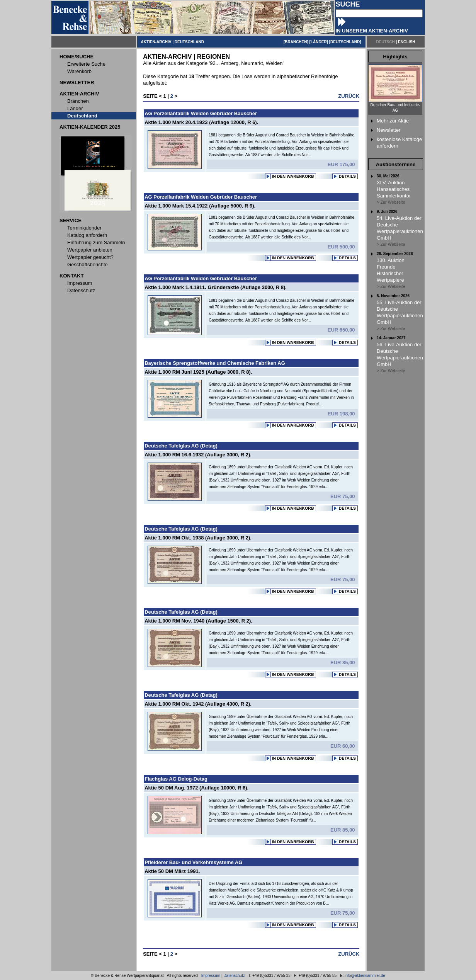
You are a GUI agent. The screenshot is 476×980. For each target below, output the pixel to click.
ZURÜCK (349, 96)
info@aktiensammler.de (365, 976)
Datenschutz (234, 976)
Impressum (211, 976)
